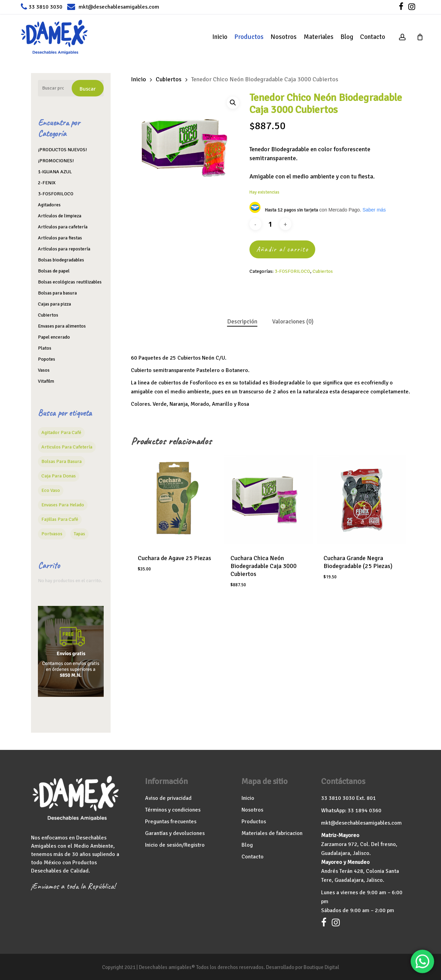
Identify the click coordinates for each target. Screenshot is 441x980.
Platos (45, 348)
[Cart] (420, 37)
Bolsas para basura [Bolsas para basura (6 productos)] (61, 461)
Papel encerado (54, 337)
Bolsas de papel (54, 271)
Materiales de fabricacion (272, 833)
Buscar (88, 89)
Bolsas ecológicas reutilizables (70, 282)
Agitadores (49, 205)
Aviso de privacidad (168, 798)
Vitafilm (46, 381)
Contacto (253, 857)
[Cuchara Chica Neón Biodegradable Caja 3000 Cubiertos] (268, 499)
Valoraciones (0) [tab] (293, 322)
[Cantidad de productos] (270, 224)
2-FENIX (47, 183)
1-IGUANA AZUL (55, 172)
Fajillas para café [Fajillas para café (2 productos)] (60, 519)
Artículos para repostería (64, 249)
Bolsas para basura (57, 293)
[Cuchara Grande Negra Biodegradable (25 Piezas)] (361, 499)
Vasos (44, 370)
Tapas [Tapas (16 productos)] (79, 534)
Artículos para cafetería (63, 227)
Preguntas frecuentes (171, 822)
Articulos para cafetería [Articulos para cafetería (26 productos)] (67, 447)
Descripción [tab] (242, 322)
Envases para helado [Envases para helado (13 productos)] (63, 505)
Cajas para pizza (54, 304)
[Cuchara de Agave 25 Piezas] (176, 499)
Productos (254, 822)
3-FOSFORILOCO (56, 194)
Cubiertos (48, 315)
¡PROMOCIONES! (56, 161)
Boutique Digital (321, 967)
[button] (233, 103)
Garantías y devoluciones (175, 833)
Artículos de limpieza (60, 216)
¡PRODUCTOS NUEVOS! (62, 150)
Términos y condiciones (173, 810)
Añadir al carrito (282, 249)
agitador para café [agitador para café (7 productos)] (61, 432)
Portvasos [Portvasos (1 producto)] (52, 534)
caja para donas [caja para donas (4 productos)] (59, 476)
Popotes (47, 359)
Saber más (374, 210)
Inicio (139, 79)
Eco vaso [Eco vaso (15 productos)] (51, 490)
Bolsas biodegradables (61, 260)
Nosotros (252, 810)
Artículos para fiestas (60, 238)
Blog (247, 845)
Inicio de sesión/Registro (175, 845)
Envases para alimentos (62, 326)
